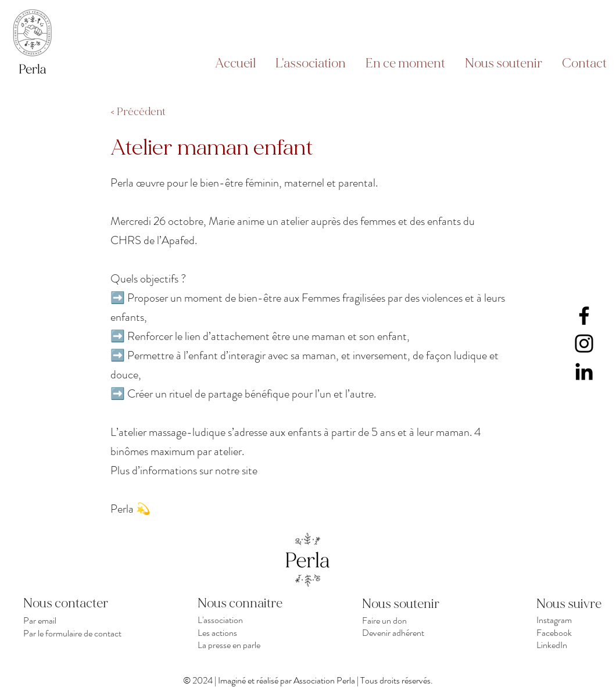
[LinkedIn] (584, 371)
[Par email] (75, 620)
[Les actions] (249, 632)
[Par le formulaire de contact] (75, 633)
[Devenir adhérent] (413, 632)
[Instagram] (584, 343)
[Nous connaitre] (249, 603)
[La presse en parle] (249, 645)
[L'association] (249, 620)
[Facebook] (584, 316)
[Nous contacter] (75, 603)
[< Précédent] (149, 112)
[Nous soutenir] (403, 604)
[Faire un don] (413, 620)
